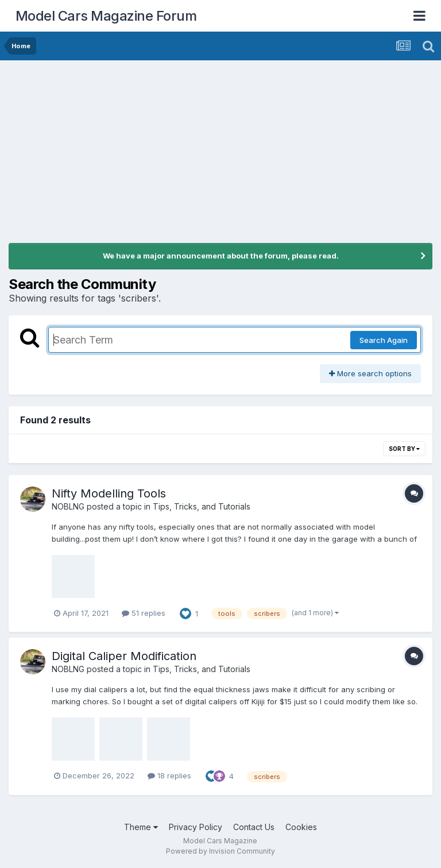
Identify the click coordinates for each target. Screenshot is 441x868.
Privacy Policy (196, 827)
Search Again (384, 340)
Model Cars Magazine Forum (106, 16)
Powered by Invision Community (220, 851)
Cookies (301, 827)
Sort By (404, 449)
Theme (141, 827)
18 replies (169, 776)
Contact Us (254, 827)
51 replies (144, 613)
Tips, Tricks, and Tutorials (202, 506)
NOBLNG (68, 506)
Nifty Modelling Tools (109, 493)
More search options (370, 373)
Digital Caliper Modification (124, 656)
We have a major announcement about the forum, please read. (221, 256)
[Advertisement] (220, 146)
